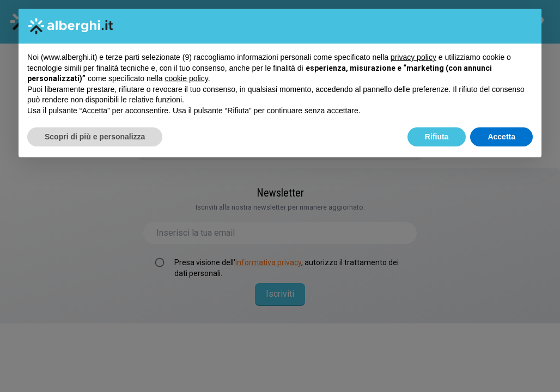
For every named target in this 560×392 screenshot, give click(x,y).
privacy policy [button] (413, 57)
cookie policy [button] (187, 78)
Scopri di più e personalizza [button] (95, 137)
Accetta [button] (501, 137)
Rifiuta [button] (437, 137)
